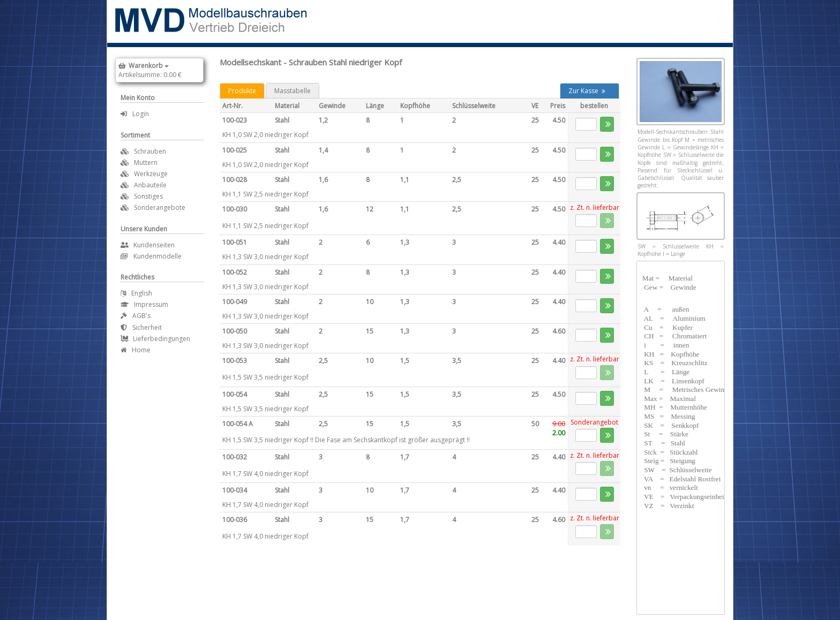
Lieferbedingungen (155, 339)
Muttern (146, 162)
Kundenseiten (148, 245)
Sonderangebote (160, 207)
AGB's (136, 316)
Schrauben (150, 151)
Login (135, 114)
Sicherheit (141, 327)
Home (136, 350)
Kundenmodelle (151, 256)
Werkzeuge (151, 174)
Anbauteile (150, 185)
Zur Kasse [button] (587, 91)
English (136, 293)
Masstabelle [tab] (292, 91)
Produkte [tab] (242, 91)
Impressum (144, 304)
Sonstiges (148, 196)
